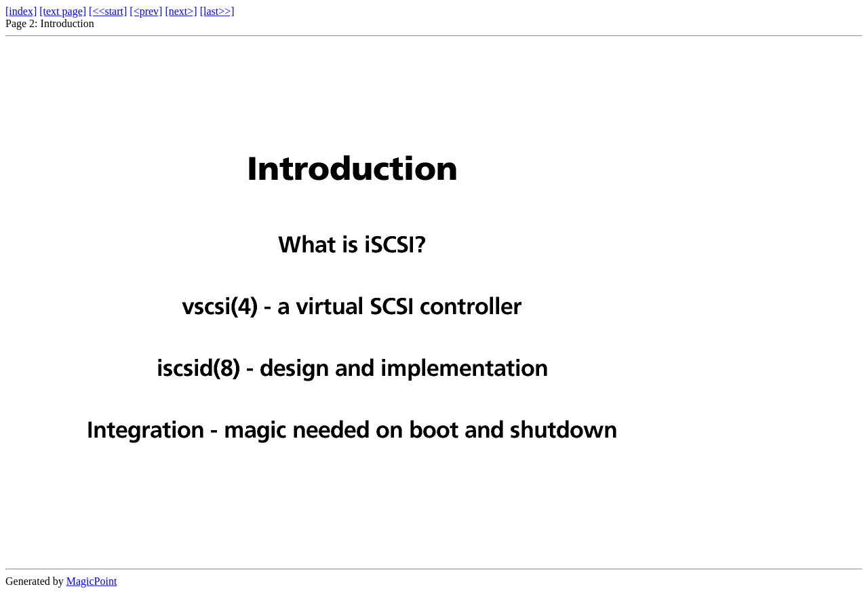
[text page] (63, 11)
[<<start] (108, 11)
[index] (21, 11)
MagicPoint (92, 581)
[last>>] (217, 11)
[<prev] (146, 11)
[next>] (181, 11)
